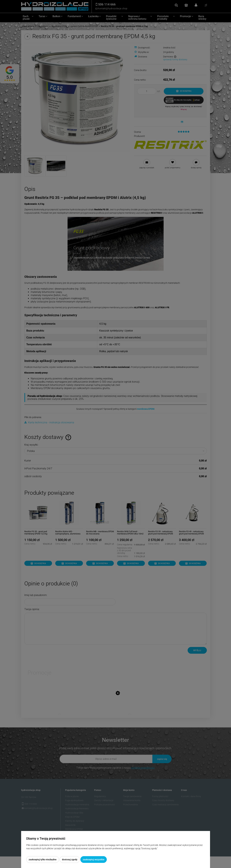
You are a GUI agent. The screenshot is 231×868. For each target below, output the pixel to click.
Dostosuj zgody (70, 860)
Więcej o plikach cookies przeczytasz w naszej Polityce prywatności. (60, 852)
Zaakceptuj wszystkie (94, 860)
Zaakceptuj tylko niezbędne (43, 860)
